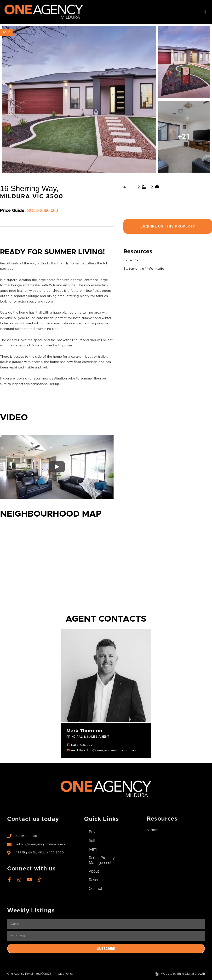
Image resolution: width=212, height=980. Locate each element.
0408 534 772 (82, 745)
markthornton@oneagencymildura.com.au (103, 751)
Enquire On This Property (168, 226)
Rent (93, 849)
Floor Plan (132, 261)
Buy (92, 832)
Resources (98, 880)
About (94, 872)
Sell (92, 841)
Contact (95, 889)
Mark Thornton (84, 731)
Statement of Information (145, 269)
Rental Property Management (102, 860)
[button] (205, 12)
